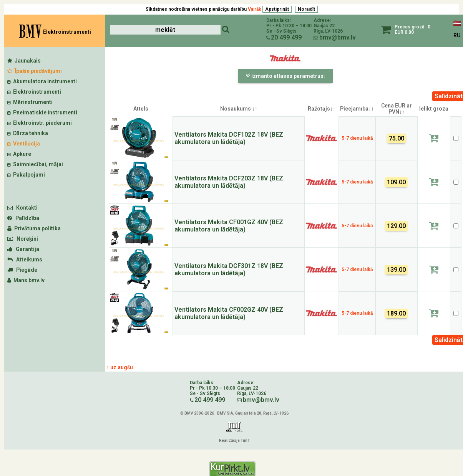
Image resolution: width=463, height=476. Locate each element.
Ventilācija (24, 144)
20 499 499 (286, 37)
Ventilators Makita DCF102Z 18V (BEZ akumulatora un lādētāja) (229, 138)
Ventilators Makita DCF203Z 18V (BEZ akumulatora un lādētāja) (229, 182)
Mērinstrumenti (30, 102)
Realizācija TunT (234, 440)
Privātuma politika (34, 228)
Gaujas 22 (324, 26)
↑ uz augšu (120, 367)
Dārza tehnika (28, 133)
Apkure (19, 154)
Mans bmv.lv (26, 280)
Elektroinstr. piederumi (40, 123)
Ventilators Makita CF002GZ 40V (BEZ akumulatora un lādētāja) (229, 313)
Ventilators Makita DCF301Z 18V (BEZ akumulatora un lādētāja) (229, 269)
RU (457, 35)
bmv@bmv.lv (338, 37)
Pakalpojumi (26, 175)
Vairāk (255, 9)
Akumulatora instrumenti (42, 81)
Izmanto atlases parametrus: (285, 76)
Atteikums (25, 259)
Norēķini (23, 239)
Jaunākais (24, 61)
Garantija (23, 249)
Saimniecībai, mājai (35, 164)
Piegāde (22, 270)
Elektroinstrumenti (34, 92)
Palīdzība (23, 218)
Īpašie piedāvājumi (35, 71)
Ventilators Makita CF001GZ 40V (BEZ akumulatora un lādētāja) (229, 226)
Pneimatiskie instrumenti (42, 112)
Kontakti (22, 208)
